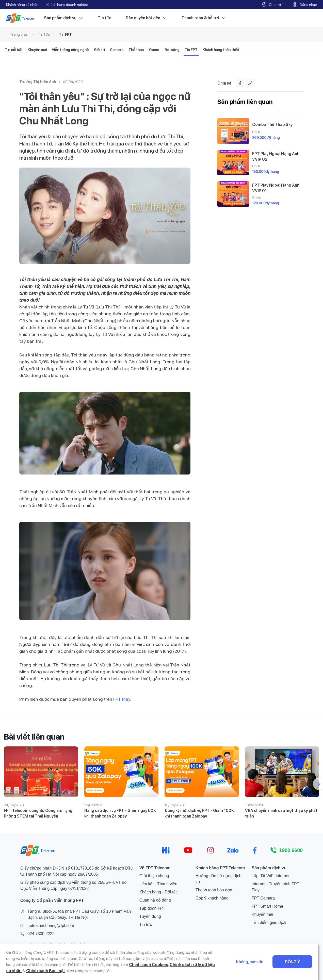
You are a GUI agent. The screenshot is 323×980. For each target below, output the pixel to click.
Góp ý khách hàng (212, 898)
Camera (117, 50)
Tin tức (104, 18)
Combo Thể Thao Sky (272, 125)
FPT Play (122, 699)
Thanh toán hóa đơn (214, 890)
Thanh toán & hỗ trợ (204, 18)
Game (154, 50)
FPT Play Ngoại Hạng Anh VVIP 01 (276, 188)
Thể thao (136, 50)
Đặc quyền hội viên (146, 18)
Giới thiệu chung (154, 876)
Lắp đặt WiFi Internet (271, 876)
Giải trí (99, 50)
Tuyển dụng (150, 916)
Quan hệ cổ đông (155, 900)
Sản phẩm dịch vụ (64, 18)
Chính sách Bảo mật (40, 971)
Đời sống (172, 50)
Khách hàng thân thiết (221, 50)
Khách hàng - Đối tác (159, 892)
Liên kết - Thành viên (158, 884)
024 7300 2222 (41, 934)
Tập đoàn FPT (152, 908)
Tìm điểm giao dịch (269, 922)
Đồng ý (297, 962)
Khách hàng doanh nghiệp (67, 5)
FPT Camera (263, 898)
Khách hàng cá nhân (22, 5)
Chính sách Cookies (139, 965)
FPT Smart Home (267, 906)
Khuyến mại (37, 50)
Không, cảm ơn (255, 962)
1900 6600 (291, 850)
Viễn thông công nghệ (70, 50)
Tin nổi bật (14, 50)
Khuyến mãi (262, 914)
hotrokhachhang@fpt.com (51, 926)
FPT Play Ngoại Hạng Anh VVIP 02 (276, 156)
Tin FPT (65, 35)
